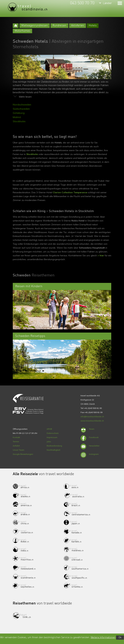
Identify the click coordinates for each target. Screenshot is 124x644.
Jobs (49, 442)
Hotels (93, 26)
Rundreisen (59, 26)
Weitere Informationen (103, 638)
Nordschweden (22, 105)
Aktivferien (77, 26)
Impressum (52, 437)
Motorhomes (22, 31)
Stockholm (19, 121)
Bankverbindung (54, 446)
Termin (16, 442)
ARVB (49, 429)
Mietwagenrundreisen (35, 26)
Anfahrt (16, 446)
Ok (120, 638)
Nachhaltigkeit (53, 450)
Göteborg (19, 113)
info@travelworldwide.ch (92, 417)
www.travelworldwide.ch (92, 421)
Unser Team (18, 450)
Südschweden (21, 109)
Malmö (17, 117)
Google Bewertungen (23, 454)
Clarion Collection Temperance (70, 192)
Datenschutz (53, 433)
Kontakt (16, 437)
